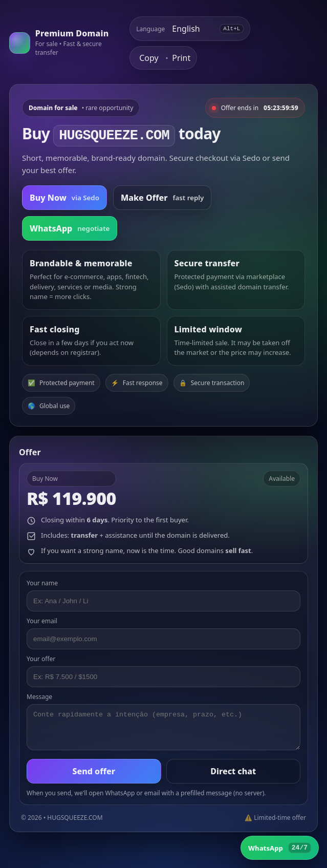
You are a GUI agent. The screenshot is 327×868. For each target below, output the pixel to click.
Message (39, 697)
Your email (42, 621)
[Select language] (193, 29)
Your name (42, 583)
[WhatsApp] (280, 848)
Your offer (41, 659)
